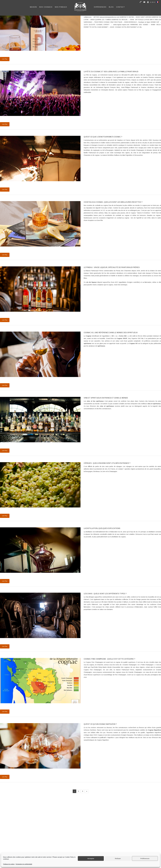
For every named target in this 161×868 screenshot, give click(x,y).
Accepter (91, 858)
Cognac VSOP (122, 338)
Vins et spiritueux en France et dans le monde (106, 398)
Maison (33, 7)
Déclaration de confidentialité (24, 864)
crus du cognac (89, 665)
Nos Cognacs (46, 7)
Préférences (145, 858)
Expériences (100, 7)
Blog (111, 7)
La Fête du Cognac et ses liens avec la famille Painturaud (111, 72)
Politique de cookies (9, 864)
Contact (120, 7)
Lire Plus (5, 59)
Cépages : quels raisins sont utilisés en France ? (107, 463)
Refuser (118, 858)
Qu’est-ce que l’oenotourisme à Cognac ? (103, 137)
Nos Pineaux (61, 7)
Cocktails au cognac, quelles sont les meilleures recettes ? (113, 202)
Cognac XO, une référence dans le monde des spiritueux (111, 333)
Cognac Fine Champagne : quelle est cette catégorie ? (109, 659)
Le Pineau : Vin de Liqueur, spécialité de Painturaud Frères (112, 267)
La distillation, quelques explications (102, 528)
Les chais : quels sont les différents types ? (105, 594)
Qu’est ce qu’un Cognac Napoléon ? (100, 724)
